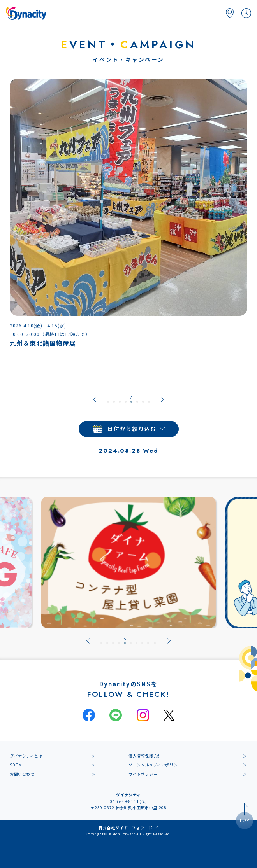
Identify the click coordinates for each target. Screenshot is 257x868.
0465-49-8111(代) (128, 801)
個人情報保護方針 (145, 756)
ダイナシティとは (26, 756)
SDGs (15, 765)
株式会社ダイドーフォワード (126, 828)
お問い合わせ (22, 774)
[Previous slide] (95, 399)
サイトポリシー (143, 774)
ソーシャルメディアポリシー (155, 765)
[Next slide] (162, 399)
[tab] (108, 399)
